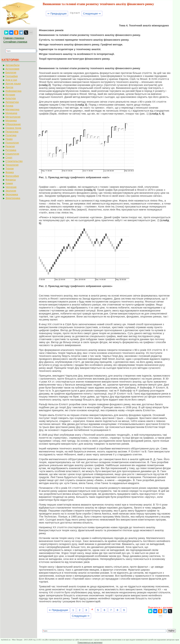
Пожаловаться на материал (90, 642)
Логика (9, 106)
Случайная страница (15, 42)
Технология (12, 165)
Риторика (11, 150)
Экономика (12, 194)
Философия (12, 176)
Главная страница (14, 38)
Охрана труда (13, 128)
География (12, 76)
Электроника (13, 198)
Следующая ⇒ (92, 13)
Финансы (11, 180)
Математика (12, 109)
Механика (11, 121)
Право (9, 139)
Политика (11, 135)
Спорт (9, 157)
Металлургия (13, 117)
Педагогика (12, 132)
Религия (10, 146)
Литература (12, 102)
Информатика (13, 91)
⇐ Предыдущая (57, 13)
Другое (9, 87)
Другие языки (13, 84)
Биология (11, 72)
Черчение (11, 187)
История (10, 95)
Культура (11, 98)
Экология (11, 191)
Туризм (9, 169)
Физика (10, 172)
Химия (9, 183)
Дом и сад (11, 80)
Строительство (14, 161)
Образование (13, 124)
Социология (12, 154)
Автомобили (12, 65)
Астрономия (12, 69)
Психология (12, 143)
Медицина (11, 113)
